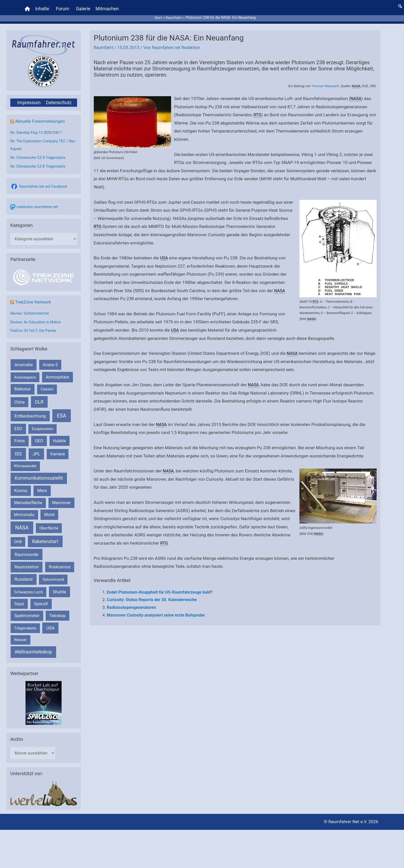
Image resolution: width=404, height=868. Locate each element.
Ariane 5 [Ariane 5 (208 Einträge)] (50, 361)
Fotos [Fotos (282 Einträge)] (20, 437)
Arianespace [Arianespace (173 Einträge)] (25, 373)
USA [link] (164, 253)
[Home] (28, 6)
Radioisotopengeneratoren (132, 603)
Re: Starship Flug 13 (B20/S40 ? (37, 128)
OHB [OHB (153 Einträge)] (18, 538)
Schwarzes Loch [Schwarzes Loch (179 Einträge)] (29, 588)
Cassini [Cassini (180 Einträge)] (47, 385)
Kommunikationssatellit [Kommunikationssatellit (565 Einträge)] (39, 474)
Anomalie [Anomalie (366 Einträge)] (24, 361)
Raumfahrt (104, 43)
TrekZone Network (34, 298)
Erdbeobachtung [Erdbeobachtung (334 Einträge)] (30, 412)
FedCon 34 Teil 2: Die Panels (35, 327)
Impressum (29, 98)
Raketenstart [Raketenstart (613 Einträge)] (45, 538)
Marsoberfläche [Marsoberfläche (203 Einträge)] (28, 499)
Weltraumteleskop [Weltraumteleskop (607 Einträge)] (33, 648)
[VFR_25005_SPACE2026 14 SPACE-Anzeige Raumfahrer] (44, 699)
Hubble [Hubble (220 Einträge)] (60, 437)
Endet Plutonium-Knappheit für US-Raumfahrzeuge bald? (160, 588)
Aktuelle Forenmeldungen (41, 116)
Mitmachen (108, 6)
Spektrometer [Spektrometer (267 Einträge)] (27, 612)
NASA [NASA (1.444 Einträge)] (22, 524)
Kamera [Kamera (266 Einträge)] (58, 450)
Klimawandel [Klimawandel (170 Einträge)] (25, 462)
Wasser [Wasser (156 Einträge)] (21, 636)
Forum (63, 6)
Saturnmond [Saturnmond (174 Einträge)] (53, 575)
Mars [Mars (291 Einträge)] (42, 487)
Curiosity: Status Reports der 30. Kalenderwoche (152, 595)
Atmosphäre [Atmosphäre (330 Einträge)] (58, 373)
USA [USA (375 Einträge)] (50, 624)
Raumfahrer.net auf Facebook (44, 182)
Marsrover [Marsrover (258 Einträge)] (61, 499)
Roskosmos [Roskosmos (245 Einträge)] (60, 563)
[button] (400, 4)
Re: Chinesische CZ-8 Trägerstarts (39, 153)
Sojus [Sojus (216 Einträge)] (19, 600)
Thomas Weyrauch (325, 81)
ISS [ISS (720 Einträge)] (18, 450)
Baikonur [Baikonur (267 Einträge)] (23, 385)
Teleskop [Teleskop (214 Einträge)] (58, 612)
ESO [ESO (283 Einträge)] (18, 425)
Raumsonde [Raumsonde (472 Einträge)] (27, 550)
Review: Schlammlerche (31, 309)
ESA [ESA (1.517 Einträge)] (62, 412)
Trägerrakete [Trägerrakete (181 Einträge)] (25, 624)
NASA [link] (356, 81)
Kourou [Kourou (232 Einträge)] (21, 487)
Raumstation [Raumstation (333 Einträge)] (27, 563)
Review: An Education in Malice (37, 318)
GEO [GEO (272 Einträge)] (39, 437)
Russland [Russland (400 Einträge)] (23, 575)
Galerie (84, 6)
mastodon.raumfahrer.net (38, 202)
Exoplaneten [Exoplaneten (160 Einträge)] (43, 425)
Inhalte (43, 6)
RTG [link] (258, 110)
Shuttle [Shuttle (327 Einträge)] (60, 588)
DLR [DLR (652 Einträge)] (39, 398)
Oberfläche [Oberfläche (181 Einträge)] (49, 524)
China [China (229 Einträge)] (19, 398)
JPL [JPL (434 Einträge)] (36, 450)
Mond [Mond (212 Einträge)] (49, 510)
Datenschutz (59, 98)
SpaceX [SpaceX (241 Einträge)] (41, 600)
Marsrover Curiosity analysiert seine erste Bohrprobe (156, 611)
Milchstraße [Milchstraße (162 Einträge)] (24, 511)
